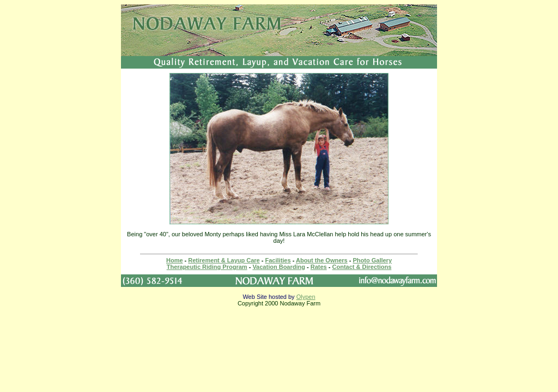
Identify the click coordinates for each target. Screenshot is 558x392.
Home (175, 260)
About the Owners (322, 260)
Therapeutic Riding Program (207, 267)
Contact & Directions (362, 267)
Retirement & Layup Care (224, 260)
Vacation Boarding (279, 267)
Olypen (306, 297)
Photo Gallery (373, 260)
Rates (319, 267)
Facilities (278, 260)
